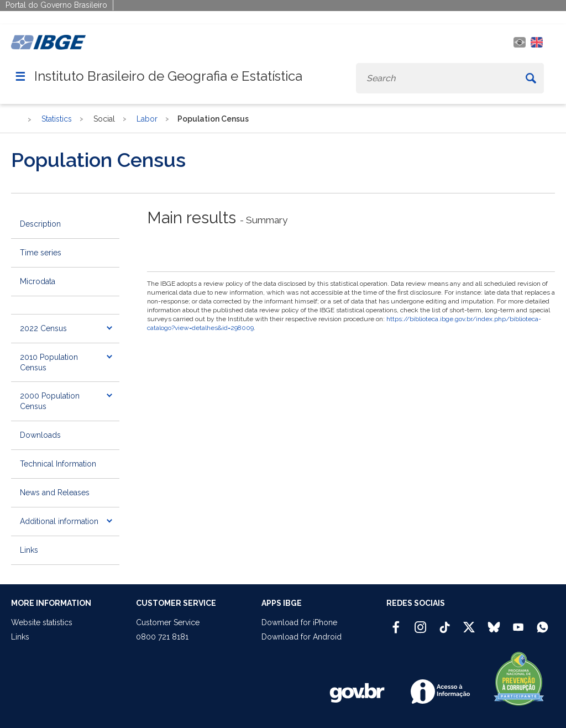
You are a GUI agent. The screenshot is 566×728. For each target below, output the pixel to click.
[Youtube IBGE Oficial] (518, 622)
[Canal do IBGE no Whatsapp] (543, 622)
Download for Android (302, 637)
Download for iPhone (299, 622)
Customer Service (168, 622)
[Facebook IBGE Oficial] (396, 622)
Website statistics (42, 622)
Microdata (38, 281)
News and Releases (55, 493)
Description (40, 224)
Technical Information (58, 464)
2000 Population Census (50, 401)
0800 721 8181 (162, 637)
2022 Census (43, 328)
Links (29, 550)
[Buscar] (531, 78)
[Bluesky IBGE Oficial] (494, 622)
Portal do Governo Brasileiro (56, 5)
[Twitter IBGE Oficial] (469, 627)
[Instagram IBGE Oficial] (420, 622)
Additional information (59, 521)
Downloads (40, 435)
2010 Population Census (49, 362)
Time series (41, 253)
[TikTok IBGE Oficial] (445, 622)
